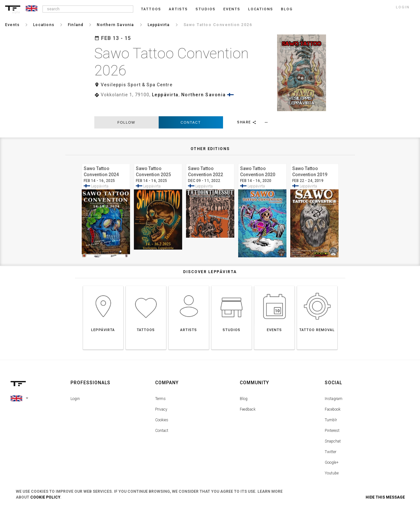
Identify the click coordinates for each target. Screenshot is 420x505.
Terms (160, 384)
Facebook (333, 395)
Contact (191, 108)
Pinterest (332, 416)
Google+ (332, 448)
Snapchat (333, 427)
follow (126, 108)
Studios (206, 9)
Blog (244, 384)
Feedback (248, 395)
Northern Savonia (204, 95)
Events (232, 9)
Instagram (334, 384)
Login (75, 384)
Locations (261, 9)
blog (287, 9)
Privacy (161, 395)
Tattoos (151, 9)
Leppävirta (165, 95)
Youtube (332, 459)
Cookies (162, 405)
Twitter (331, 437)
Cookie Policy (45, 497)
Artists (178, 9)
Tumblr (331, 405)
